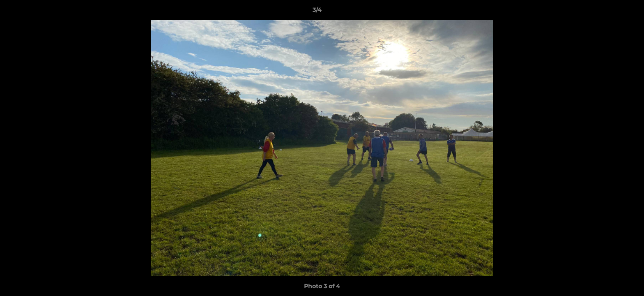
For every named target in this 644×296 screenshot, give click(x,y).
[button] (609, 12)
